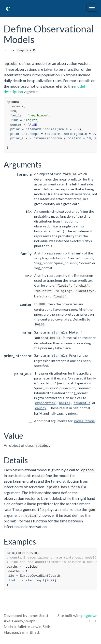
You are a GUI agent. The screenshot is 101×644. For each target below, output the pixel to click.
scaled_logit (33, 581)
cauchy (41, 408)
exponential (45, 403)
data (10, 553)
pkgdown (89, 615)
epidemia (23, 9)
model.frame (84, 421)
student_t (82, 403)
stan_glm (59, 333)
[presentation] (74, 232)
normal (50, 129)
